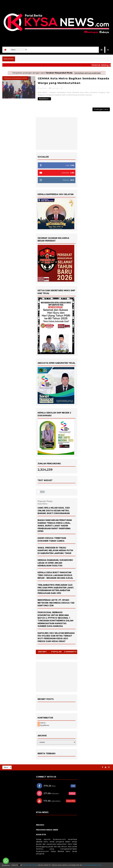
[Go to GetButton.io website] (6, 865)
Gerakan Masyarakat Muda (15, 78)
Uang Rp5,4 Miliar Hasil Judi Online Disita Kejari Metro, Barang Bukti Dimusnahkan (54, 511)
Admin (43, 723)
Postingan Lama (101, 109)
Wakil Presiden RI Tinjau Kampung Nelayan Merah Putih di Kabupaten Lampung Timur (55, 550)
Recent (43, 652)
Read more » (44, 99)
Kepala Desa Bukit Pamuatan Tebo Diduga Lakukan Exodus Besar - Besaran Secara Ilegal (55, 575)
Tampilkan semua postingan (87, 73)
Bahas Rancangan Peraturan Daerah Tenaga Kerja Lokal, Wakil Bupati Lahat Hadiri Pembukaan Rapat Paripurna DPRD (55, 526)
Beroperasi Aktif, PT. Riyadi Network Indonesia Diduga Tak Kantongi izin (56, 603)
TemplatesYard (30, 865)
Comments (70, 652)
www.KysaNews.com (92, 865)
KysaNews (45, 725)
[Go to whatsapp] (6, 861)
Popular (56, 652)
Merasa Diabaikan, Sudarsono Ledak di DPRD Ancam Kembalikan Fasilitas (55, 563)
